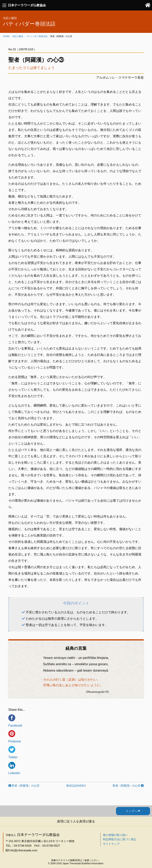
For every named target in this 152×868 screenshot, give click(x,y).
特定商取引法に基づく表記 (120, 839)
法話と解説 (18, 36)
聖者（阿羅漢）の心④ (126, 786)
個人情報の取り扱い (115, 835)
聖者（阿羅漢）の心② (26, 786)
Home (6, 36)
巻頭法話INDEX (76, 786)
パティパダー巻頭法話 (37, 36)
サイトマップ (111, 844)
